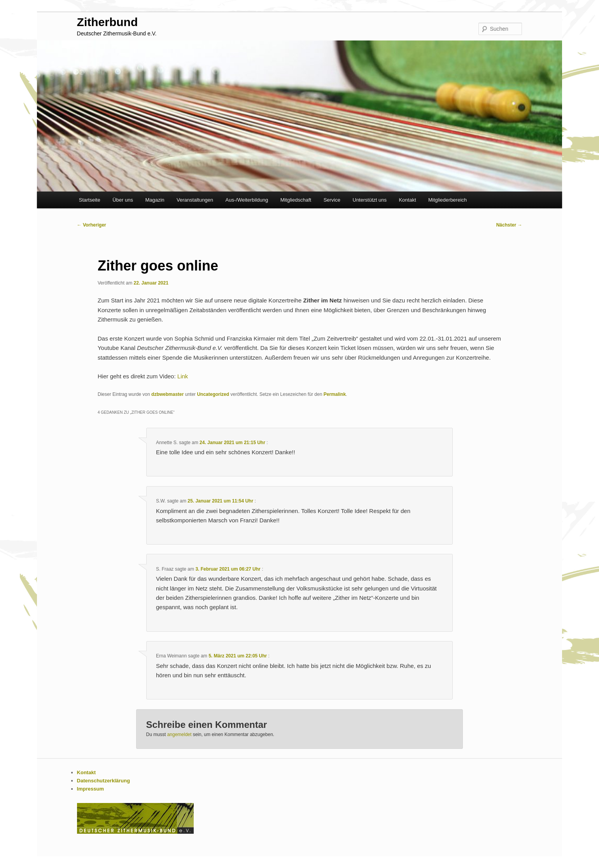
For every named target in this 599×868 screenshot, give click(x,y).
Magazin (155, 200)
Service (332, 200)
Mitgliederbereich (447, 200)
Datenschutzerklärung (104, 781)
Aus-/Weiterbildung (247, 200)
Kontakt (407, 200)
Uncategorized (213, 394)
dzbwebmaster (167, 394)
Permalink (335, 394)
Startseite (90, 200)
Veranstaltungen (195, 200)
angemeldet (180, 734)
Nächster (509, 225)
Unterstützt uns (370, 200)
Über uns (123, 200)
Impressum (90, 789)
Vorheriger (92, 225)
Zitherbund (108, 22)
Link (183, 376)
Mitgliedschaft (296, 200)
